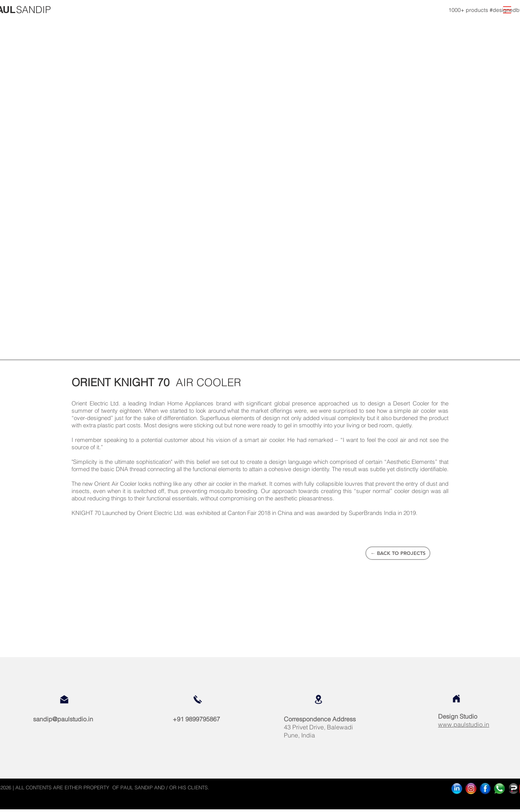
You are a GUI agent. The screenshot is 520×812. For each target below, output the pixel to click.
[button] (507, 10)
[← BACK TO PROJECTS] (398, 553)
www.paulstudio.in (464, 724)
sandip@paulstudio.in (63, 719)
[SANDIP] (33, 10)
